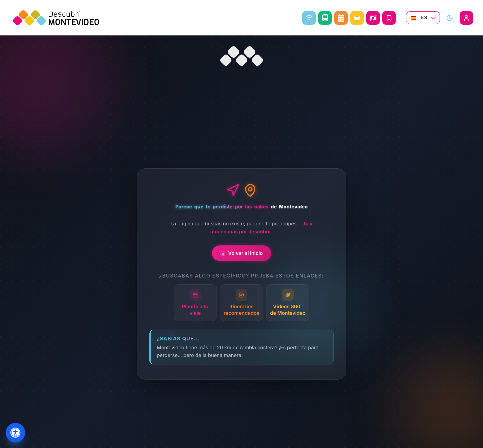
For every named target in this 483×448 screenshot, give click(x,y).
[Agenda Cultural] (341, 18)
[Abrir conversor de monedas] (373, 18)
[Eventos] (357, 18)
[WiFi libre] (309, 18)
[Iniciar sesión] (466, 18)
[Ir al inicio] (241, 56)
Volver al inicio (241, 253)
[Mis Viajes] (389, 18)
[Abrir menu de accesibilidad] (15, 433)
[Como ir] (325, 18)
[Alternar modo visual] (450, 18)
